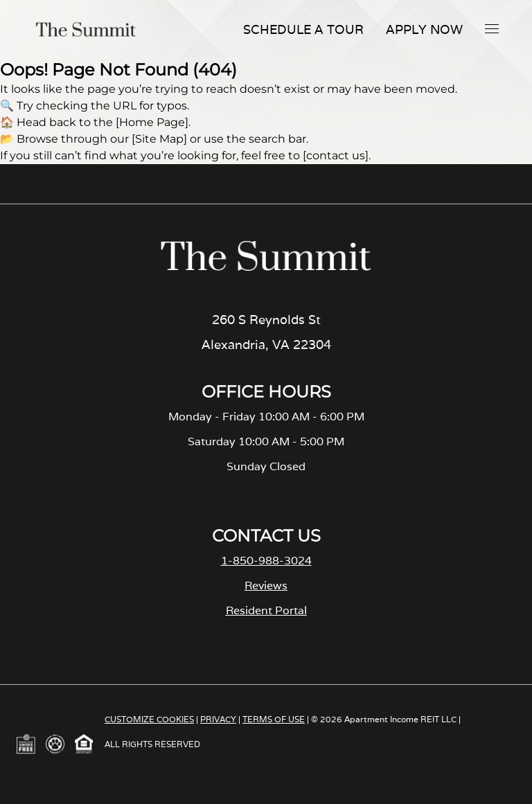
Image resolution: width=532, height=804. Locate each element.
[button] (492, 28)
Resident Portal (266, 610)
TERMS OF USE (274, 719)
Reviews (266, 586)
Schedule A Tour (303, 29)
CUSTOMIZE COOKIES (149, 719)
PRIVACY (218, 719)
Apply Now (424, 29)
